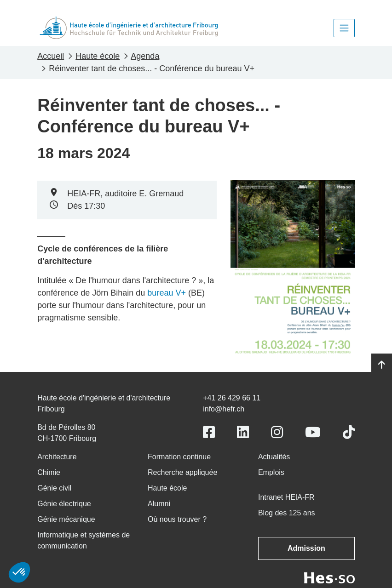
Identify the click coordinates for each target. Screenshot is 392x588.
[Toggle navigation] (344, 28)
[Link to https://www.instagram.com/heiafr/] (277, 432)
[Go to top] (382, 365)
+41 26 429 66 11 (232, 398)
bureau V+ (167, 293)
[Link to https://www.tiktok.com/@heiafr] (349, 432)
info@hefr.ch (224, 409)
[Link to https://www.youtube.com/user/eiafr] (313, 432)
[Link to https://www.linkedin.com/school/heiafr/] (243, 432)
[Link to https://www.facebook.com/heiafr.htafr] (209, 432)
